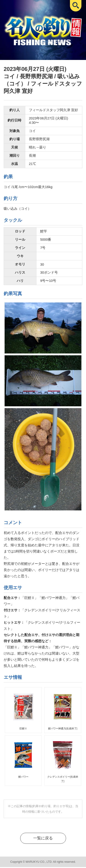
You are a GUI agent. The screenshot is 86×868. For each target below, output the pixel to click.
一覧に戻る (43, 839)
